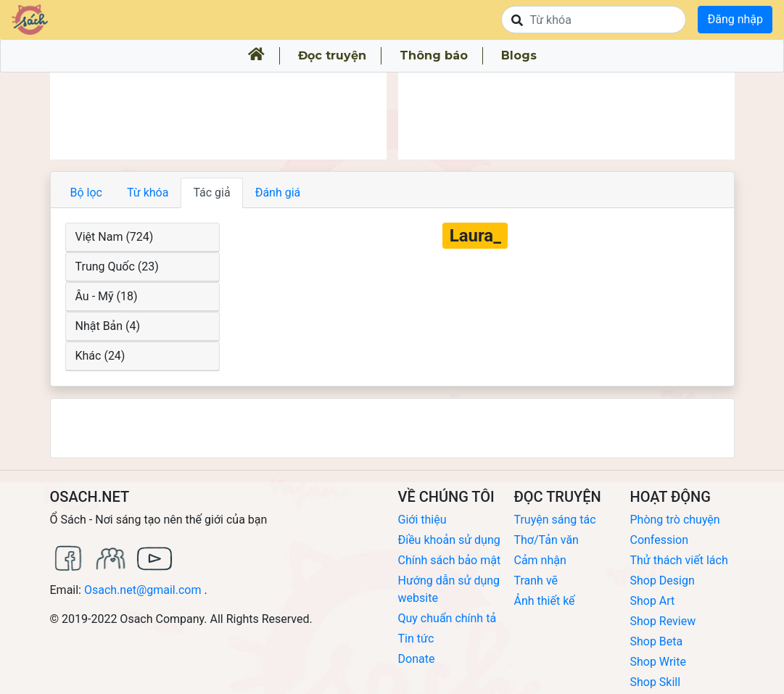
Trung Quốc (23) (117, 267)
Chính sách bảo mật (450, 560)
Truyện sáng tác (554, 520)
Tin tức (416, 639)
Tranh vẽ (536, 581)
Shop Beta (656, 641)
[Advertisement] (218, 116)
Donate (417, 659)
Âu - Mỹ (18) (107, 296)
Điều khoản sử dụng (449, 540)
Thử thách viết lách (678, 560)
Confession (659, 540)
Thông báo (434, 55)
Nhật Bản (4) (108, 326)
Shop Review (663, 621)
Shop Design (662, 581)
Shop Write (657, 662)
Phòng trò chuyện (674, 520)
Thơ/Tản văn (546, 540)
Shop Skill (655, 682)
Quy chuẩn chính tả (447, 618)
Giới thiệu (422, 520)
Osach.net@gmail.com (143, 590)
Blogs (519, 55)
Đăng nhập (735, 19)
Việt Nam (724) (115, 237)
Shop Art (652, 601)
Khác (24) (100, 356)
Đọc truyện (332, 55)
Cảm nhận (540, 560)
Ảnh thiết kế (544, 601)
